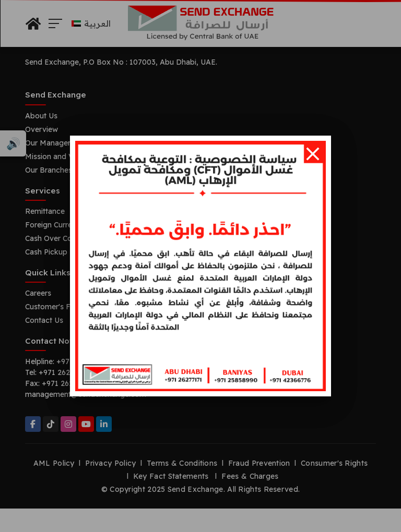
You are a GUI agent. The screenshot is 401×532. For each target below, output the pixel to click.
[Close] (313, 154)
